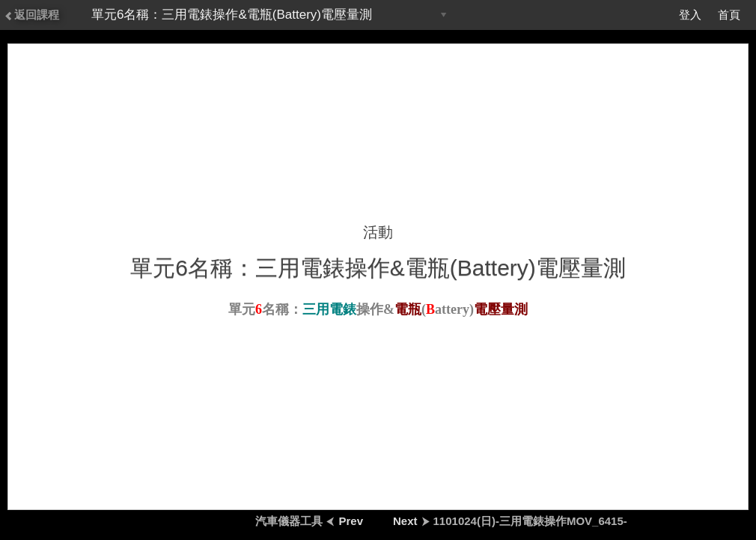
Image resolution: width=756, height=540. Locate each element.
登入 (690, 15)
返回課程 (31, 15)
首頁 (729, 15)
